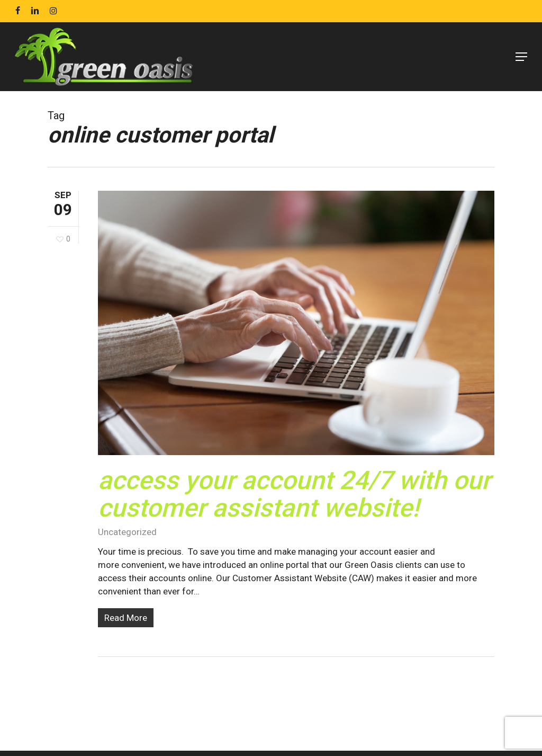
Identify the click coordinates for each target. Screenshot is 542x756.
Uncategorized (127, 532)
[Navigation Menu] (521, 57)
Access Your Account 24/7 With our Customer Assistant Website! (294, 494)
